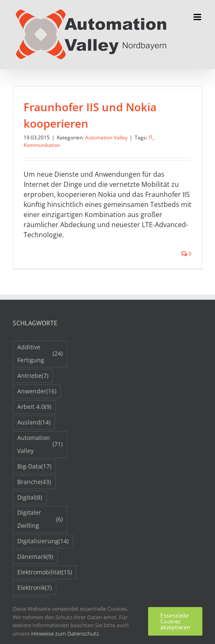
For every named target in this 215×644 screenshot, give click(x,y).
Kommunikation (42, 145)
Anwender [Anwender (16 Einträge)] (37, 391)
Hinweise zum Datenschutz (65, 634)
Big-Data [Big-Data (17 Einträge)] (34, 467)
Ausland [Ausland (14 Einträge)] (34, 423)
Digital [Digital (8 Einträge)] (30, 498)
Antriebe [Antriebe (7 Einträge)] (33, 376)
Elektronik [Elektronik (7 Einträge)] (35, 588)
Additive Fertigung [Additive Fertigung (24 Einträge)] (40, 353)
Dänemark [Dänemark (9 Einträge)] (35, 557)
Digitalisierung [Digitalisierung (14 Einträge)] (43, 541)
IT (151, 137)
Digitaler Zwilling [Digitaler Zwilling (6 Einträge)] (40, 519)
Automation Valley (106, 137)
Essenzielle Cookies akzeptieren (175, 621)
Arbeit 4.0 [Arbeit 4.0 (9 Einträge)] (34, 407)
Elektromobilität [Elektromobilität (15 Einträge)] (45, 572)
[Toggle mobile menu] (198, 17)
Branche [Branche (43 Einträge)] (34, 482)
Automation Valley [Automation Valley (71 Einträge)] (40, 444)
